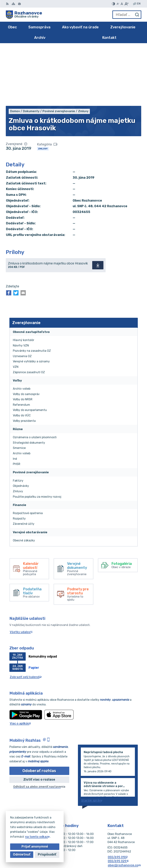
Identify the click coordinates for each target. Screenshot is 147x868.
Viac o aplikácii (20, 666)
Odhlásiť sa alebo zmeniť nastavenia (39, 729)
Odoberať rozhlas (39, 713)
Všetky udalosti (21, 575)
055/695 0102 (118, 800)
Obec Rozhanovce (128, 853)
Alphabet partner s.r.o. (125, 849)
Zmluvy (43, 91)
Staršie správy (92, 743)
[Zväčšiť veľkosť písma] (126, 4)
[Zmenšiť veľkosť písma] (118, 4)
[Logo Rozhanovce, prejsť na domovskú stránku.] (24, 15)
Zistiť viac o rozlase (39, 722)
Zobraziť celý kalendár (26, 620)
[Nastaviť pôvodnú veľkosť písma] (122, 4)
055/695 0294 (118, 804)
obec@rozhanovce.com (124, 808)
